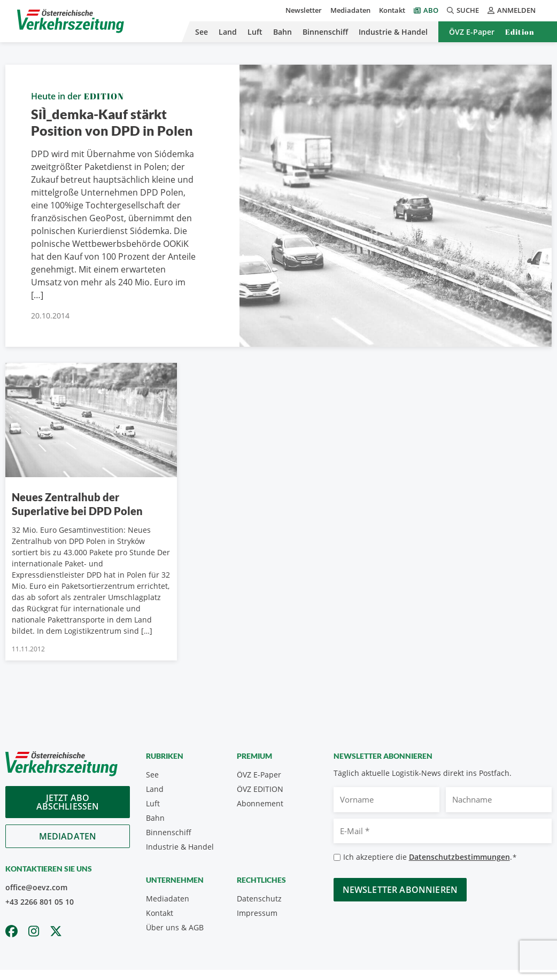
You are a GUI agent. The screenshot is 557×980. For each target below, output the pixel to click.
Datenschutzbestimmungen (459, 857)
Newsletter (304, 10)
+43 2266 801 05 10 (40, 902)
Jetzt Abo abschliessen (68, 802)
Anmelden (512, 10)
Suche (463, 10)
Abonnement (260, 803)
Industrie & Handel (393, 32)
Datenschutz (259, 899)
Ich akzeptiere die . (430, 857)
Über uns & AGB (175, 927)
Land (228, 32)
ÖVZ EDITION (260, 789)
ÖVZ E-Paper (472, 32)
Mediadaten (350, 10)
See (202, 32)
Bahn (283, 32)
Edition (520, 32)
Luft (255, 32)
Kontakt (392, 10)
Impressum (257, 913)
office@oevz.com (36, 887)
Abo (431, 10)
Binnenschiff (325, 32)
